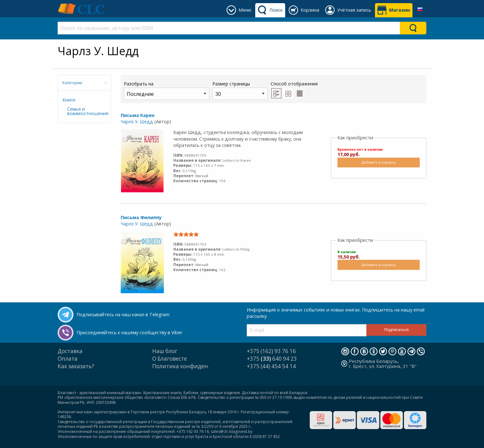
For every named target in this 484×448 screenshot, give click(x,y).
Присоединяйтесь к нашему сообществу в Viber (129, 332)
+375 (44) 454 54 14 (271, 366)
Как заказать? (76, 366)
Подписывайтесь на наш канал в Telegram (123, 314)
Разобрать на (167, 90)
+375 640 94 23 (272, 359)
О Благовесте (170, 359)
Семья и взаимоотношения (87, 111)
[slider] (186, 234)
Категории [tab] (72, 83)
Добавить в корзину (378, 162)
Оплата (68, 359)
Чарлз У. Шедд (137, 122)
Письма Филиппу (141, 217)
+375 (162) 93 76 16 (271, 351)
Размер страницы (240, 90)
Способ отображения (294, 90)
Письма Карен (138, 115)
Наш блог (165, 351)
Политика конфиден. (181, 366)
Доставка (70, 351)
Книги (69, 100)
